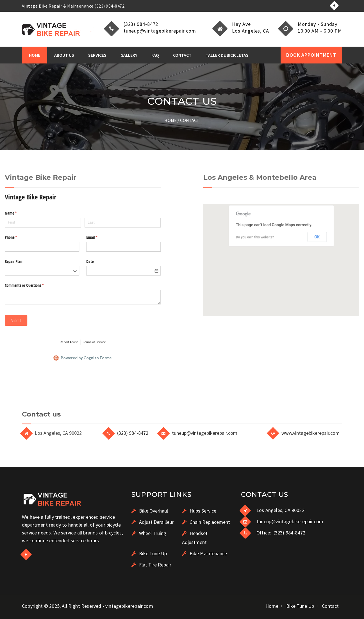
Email (30, 237)
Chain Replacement (206, 522)
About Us (64, 55)
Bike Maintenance (204, 553)
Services (97, 55)
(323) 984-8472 (133, 433)
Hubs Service (199, 511)
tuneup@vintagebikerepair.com (205, 433)
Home (35, 55)
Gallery (129, 55)
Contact (182, 55)
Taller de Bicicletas (227, 55)
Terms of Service (26, 342)
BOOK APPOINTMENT (311, 55)
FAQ (155, 55)
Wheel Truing (149, 533)
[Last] (54, 223)
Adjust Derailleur (153, 522)
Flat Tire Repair (151, 565)
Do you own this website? (323, 284)
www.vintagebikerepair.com (310, 433)
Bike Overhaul (150, 511)
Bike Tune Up (149, 553)
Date (22, 261)
